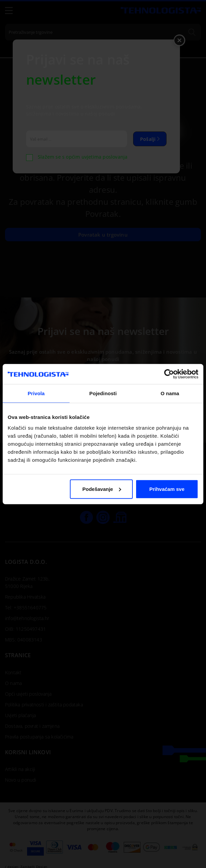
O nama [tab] (170, 393)
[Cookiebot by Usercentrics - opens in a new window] (169, 374)
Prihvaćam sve (167, 489)
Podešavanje (102, 489)
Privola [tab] (36, 393)
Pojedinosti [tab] (103, 393)
